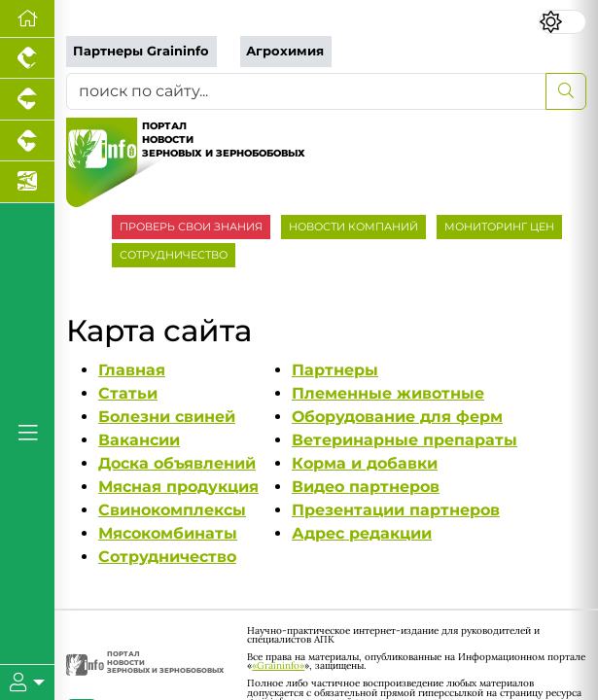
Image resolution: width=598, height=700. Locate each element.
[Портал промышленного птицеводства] (27, 58)
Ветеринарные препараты (405, 440)
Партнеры (335, 370)
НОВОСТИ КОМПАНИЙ (353, 227)
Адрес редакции (362, 533)
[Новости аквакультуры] (27, 182)
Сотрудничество (167, 557)
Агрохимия (285, 51)
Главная (132, 370)
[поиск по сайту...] (306, 91)
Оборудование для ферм (397, 417)
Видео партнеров (366, 487)
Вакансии (139, 440)
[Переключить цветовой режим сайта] (563, 21)
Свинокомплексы (172, 510)
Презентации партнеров (396, 510)
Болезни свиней (167, 417)
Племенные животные (388, 393)
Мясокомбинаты (168, 533)
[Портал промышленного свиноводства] (27, 99)
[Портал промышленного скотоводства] (27, 141)
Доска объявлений (177, 463)
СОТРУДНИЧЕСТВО (174, 255)
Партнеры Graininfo (141, 51)
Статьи (128, 393)
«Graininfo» (278, 665)
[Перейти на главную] (27, 19)
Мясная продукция (178, 487)
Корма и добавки (365, 463)
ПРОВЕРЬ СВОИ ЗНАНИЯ (191, 227)
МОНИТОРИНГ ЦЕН (499, 227)
